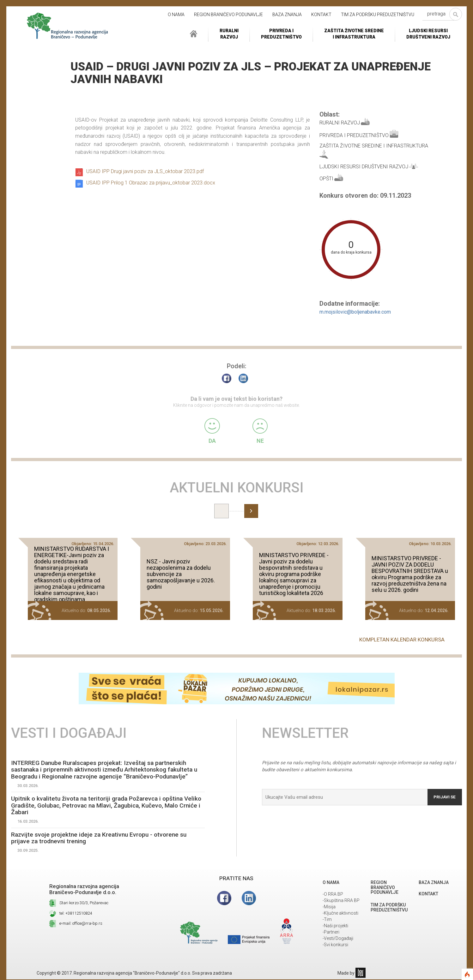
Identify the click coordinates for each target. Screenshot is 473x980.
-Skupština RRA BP (341, 901)
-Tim (327, 920)
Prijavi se (444, 796)
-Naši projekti (335, 926)
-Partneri (331, 933)
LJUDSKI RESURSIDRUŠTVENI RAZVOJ (428, 34)
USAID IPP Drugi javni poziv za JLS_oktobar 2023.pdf (145, 171)
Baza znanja (287, 15)
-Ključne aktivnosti (340, 914)
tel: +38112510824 (76, 914)
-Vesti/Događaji (338, 939)
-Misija (329, 907)
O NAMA (176, 15)
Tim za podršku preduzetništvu (378, 15)
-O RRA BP (333, 895)
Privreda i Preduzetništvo (281, 34)
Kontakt (321, 15)
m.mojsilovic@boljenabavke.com (355, 312)
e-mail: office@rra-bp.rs (81, 924)
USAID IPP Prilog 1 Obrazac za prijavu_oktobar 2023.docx (151, 183)
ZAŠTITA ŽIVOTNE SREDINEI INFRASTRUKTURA (354, 34)
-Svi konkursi (335, 945)
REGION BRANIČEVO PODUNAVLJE (228, 15)
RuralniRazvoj (229, 34)
